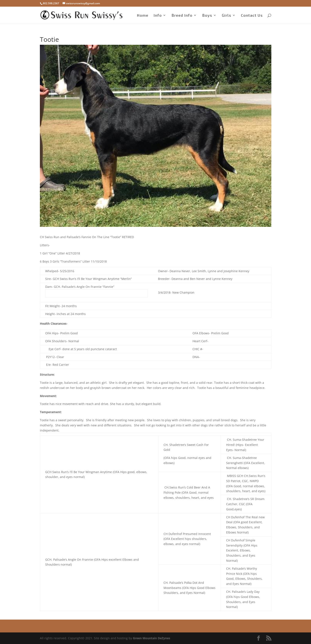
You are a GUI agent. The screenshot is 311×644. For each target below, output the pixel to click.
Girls (227, 16)
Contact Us (252, 16)
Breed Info (182, 16)
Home (143, 16)
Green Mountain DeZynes (152, 638)
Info (158, 16)
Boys (207, 16)
